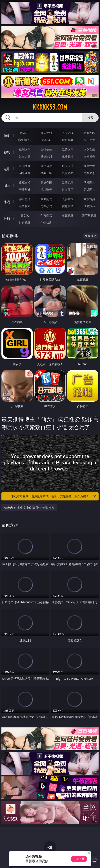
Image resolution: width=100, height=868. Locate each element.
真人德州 (46, 133)
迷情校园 (25, 206)
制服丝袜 (25, 173)
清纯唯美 (46, 189)
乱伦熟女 (68, 173)
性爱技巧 (89, 206)
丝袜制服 (46, 156)
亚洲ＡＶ (25, 149)
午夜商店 (46, 216)
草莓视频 (68, 216)
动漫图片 (89, 182)
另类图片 (89, 189)
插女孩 (25, 216)
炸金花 (46, 140)
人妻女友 (68, 199)
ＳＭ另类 (89, 156)
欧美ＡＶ (68, 149)
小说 (7, 202)
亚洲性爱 (25, 166)
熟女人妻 (25, 156)
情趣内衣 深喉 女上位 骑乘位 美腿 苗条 (29, 508)
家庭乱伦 (46, 199)
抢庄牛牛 (89, 140)
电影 (7, 169)
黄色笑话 (68, 206)
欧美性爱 (89, 166)
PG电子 (25, 133)
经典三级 (46, 173)
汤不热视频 (89, 216)
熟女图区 (68, 189)
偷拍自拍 (46, 166)
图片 (7, 185)
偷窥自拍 (25, 182)
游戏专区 (89, 133)
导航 (7, 218)
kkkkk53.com (50, 107)
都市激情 (25, 199)
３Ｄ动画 (89, 149)
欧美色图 (68, 182)
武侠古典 (89, 199)
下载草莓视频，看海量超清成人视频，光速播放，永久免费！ (54, 496)
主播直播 (68, 156)
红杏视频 (25, 223)
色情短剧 (46, 223)
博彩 (7, 136)
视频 (7, 152)
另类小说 (46, 206)
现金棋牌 (68, 140)
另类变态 (89, 173)
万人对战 (68, 133)
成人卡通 (68, 166)
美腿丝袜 (25, 189)
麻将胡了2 (25, 140)
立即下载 (79, 859)
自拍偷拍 (46, 149)
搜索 (90, 118)
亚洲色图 (46, 182)
